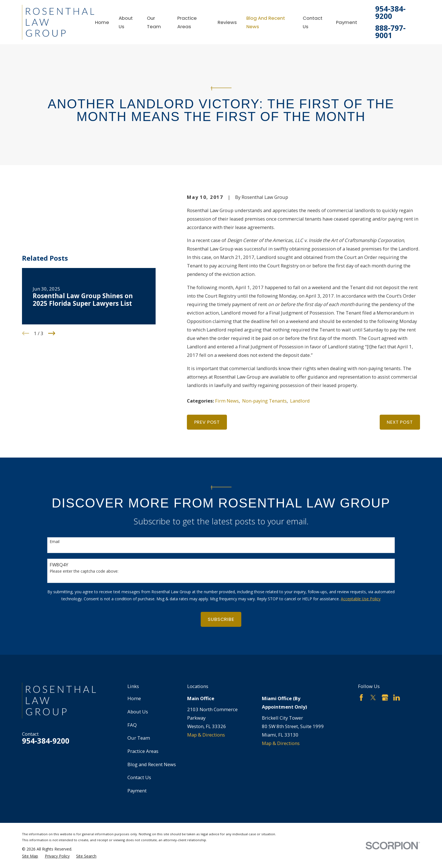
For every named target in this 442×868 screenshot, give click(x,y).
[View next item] (52, 300)
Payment (137, 791)
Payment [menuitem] (347, 22)
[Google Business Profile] (385, 697)
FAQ (132, 725)
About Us (138, 712)
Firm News (227, 401)
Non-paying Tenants (264, 401)
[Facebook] (361, 697)
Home (134, 698)
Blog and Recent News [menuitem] (266, 22)
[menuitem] (30, 856)
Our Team (139, 738)
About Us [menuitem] (126, 22)
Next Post (400, 422)
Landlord (300, 401)
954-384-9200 (390, 13)
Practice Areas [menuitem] (187, 22)
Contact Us (139, 777)
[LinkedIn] (396, 697)
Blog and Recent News (152, 764)
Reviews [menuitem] (227, 22)
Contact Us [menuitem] (313, 22)
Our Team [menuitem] (154, 22)
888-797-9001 (390, 32)
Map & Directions (206, 735)
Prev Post (207, 422)
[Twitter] (373, 697)
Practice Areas (143, 751)
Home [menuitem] (102, 22)
